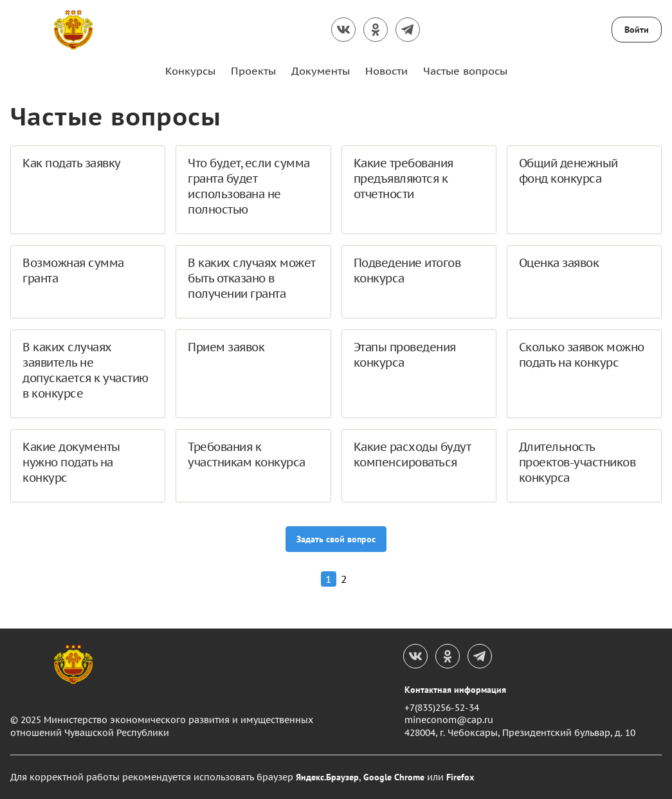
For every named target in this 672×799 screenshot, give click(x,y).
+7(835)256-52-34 (442, 708)
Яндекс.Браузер (327, 777)
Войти (637, 30)
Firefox (460, 777)
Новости (386, 71)
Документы (321, 71)
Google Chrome (394, 777)
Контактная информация (455, 690)
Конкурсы (190, 71)
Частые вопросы (465, 71)
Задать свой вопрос (336, 539)
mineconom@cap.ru (449, 720)
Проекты (253, 71)
